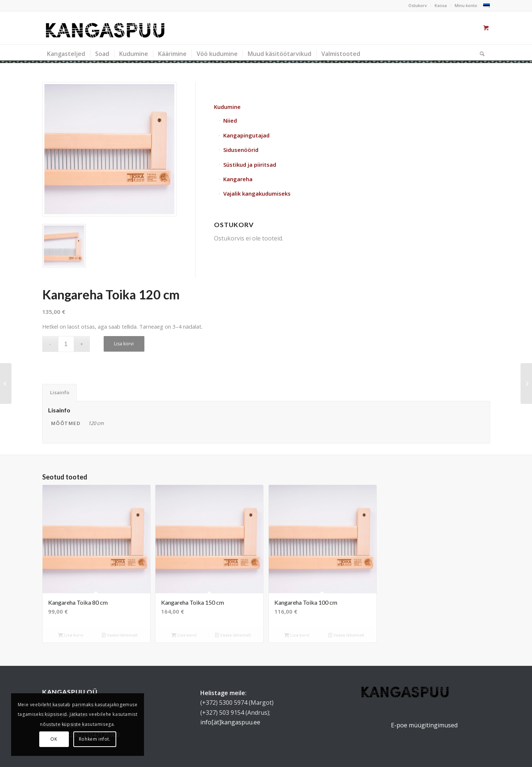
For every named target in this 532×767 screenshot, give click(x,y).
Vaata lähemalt (120, 635)
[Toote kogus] (66, 344)
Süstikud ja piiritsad (250, 165)
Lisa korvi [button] (71, 635)
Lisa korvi (124, 344)
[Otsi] (480, 54)
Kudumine (227, 107)
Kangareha (238, 179)
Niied (230, 120)
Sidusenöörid (241, 150)
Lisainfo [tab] (60, 392)
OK (54, 739)
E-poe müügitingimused (424, 725)
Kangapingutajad (246, 135)
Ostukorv (418, 5)
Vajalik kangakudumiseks (257, 193)
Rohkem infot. (95, 739)
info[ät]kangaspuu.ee (230, 722)
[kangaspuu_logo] (105, 28)
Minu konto (466, 5)
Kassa (441, 5)
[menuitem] (418, 6)
